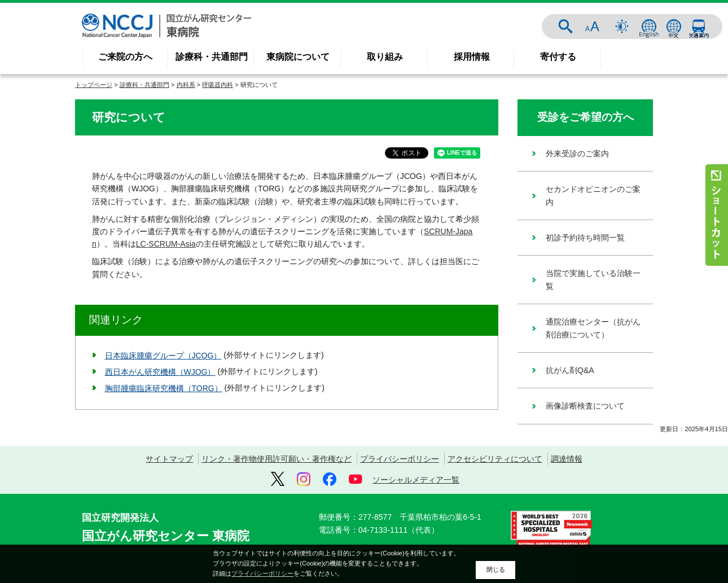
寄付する (558, 57)
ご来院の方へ (125, 57)
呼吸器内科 (218, 85)
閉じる (496, 569)
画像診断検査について (585, 406)
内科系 (186, 85)
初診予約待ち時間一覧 (585, 238)
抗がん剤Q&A (570, 370)
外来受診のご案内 (577, 154)
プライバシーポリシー (400, 459)
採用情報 (472, 57)
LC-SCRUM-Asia (166, 244)
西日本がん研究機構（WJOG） (160, 372)
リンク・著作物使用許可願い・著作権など (277, 459)
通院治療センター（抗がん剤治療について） (593, 328)
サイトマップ (169, 459)
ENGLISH (649, 27)
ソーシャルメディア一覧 (416, 480)
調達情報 (567, 459)
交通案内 (699, 27)
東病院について (298, 57)
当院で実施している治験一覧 (593, 279)
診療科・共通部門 (212, 57)
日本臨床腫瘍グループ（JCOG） (163, 356)
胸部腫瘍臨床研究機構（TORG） (164, 388)
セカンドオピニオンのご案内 (593, 195)
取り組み (385, 57)
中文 (674, 27)
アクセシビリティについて (495, 459)
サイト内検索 (565, 27)
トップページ (94, 85)
